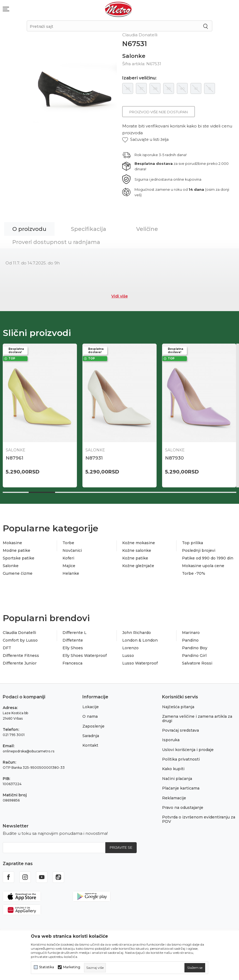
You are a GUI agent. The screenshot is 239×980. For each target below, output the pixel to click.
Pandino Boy (195, 648)
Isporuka (171, 740)
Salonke (134, 56)
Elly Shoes (73, 648)
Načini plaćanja (177, 779)
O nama (90, 716)
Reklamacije (174, 798)
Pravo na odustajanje (183, 808)
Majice (69, 566)
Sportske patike (19, 558)
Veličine (147, 229)
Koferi (68, 558)
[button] (145, 140)
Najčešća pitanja (178, 707)
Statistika (47, 967)
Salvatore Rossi (197, 663)
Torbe (68, 543)
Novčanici (72, 550)
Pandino (190, 640)
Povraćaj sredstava (180, 730)
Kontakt (90, 745)
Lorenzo (130, 648)
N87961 (14, 458)
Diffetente (73, 640)
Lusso (128, 656)
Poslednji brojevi (199, 550)
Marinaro (191, 633)
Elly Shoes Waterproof (85, 656)
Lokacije (91, 707)
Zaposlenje (93, 726)
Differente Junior (20, 663)
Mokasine (12, 543)
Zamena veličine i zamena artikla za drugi (197, 718)
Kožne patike (135, 558)
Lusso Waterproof (140, 663)
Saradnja (91, 736)
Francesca (72, 663)
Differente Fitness (21, 656)
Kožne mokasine (139, 543)
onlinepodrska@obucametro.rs (29, 751)
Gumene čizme (18, 573)
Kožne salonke (137, 550)
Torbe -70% (194, 573)
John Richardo (137, 633)
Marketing (72, 967)
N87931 (94, 458)
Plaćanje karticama (181, 788)
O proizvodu (29, 229)
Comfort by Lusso (20, 640)
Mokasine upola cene (203, 566)
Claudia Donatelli (19, 633)
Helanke (71, 573)
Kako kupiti (173, 769)
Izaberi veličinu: (139, 78)
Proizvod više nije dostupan (159, 112)
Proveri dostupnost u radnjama (56, 242)
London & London (140, 640)
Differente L (74, 633)
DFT (7, 648)
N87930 (174, 458)
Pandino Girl (194, 656)
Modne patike (17, 550)
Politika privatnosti (181, 759)
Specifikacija (89, 229)
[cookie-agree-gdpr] (195, 968)
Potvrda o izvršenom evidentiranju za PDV (199, 819)
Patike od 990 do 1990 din (208, 558)
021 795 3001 (14, 735)
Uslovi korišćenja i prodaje (188, 750)
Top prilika (192, 543)
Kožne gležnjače (138, 566)
